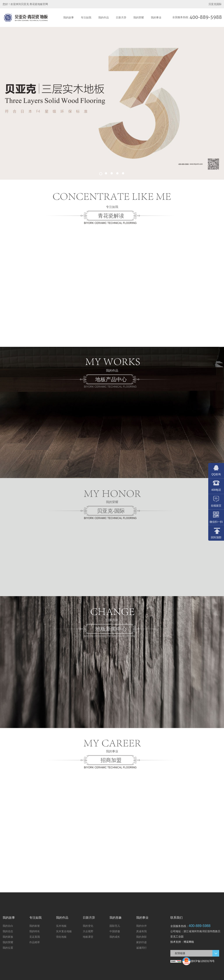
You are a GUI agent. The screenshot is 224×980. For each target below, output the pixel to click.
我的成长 (115, 937)
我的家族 (8, 937)
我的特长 (35, 931)
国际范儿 (115, 926)
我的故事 (69, 18)
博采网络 (189, 942)
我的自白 (8, 926)
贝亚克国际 (215, 4)
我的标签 (35, 926)
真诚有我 (141, 931)
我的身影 (141, 937)
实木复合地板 (64, 931)
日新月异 (121, 18)
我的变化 (88, 926)
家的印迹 (141, 942)
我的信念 (8, 931)
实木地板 (61, 926)
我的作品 (104, 18)
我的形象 (116, 918)
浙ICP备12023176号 (203, 961)
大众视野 (88, 931)
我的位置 (8, 948)
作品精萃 (35, 942)
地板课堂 (88, 937)
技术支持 (176, 942)
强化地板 (61, 937)
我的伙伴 (141, 926)
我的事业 (156, 18)
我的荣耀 (139, 18)
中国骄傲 (115, 931)
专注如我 (86, 18)
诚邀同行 (141, 948)
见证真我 (35, 937)
